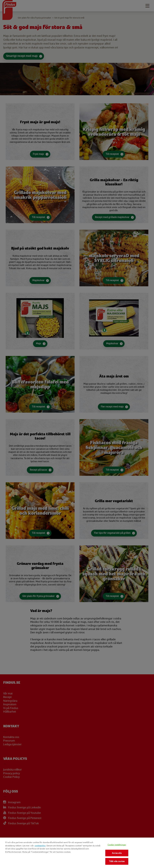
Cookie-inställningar (117, 845)
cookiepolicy (40, 846)
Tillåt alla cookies (117, 861)
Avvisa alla (117, 853)
